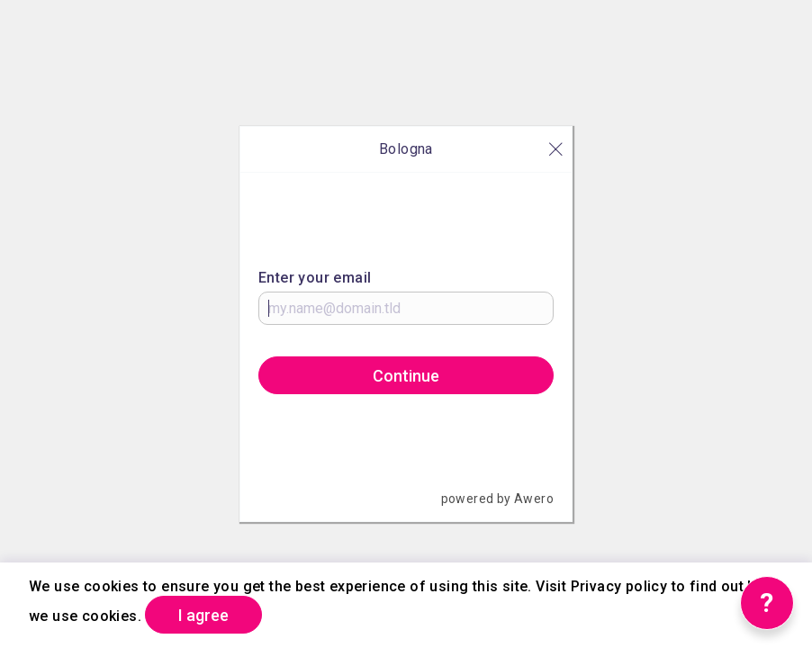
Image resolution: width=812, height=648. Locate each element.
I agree (203, 615)
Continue (406, 376)
